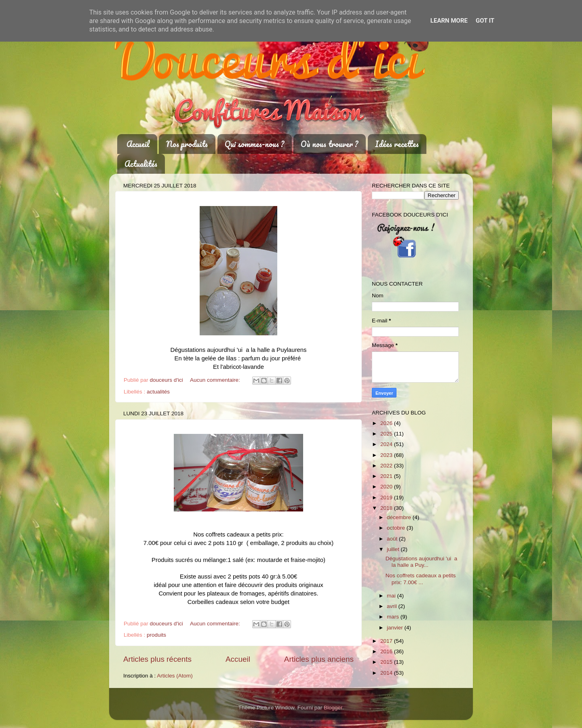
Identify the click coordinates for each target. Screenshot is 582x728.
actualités (158, 392)
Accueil (138, 144)
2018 (387, 508)
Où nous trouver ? (329, 144)
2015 (387, 662)
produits (156, 635)
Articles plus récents (157, 659)
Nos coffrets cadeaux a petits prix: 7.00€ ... (421, 579)
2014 (387, 673)
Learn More (449, 21)
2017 (387, 641)
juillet (394, 549)
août (393, 539)
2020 (387, 487)
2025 (387, 434)
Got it (485, 21)
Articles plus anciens (319, 659)
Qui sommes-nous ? (254, 144)
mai (392, 596)
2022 (387, 466)
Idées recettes (397, 144)
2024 (387, 444)
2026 (387, 423)
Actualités (141, 164)
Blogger (333, 708)
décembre (400, 517)
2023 (387, 455)
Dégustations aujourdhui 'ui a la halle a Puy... (421, 562)
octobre (397, 528)
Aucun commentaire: (216, 380)
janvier (396, 628)
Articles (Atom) (175, 676)
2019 (387, 498)
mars (394, 617)
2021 (387, 476)
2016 (387, 651)
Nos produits (187, 144)
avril (393, 606)
